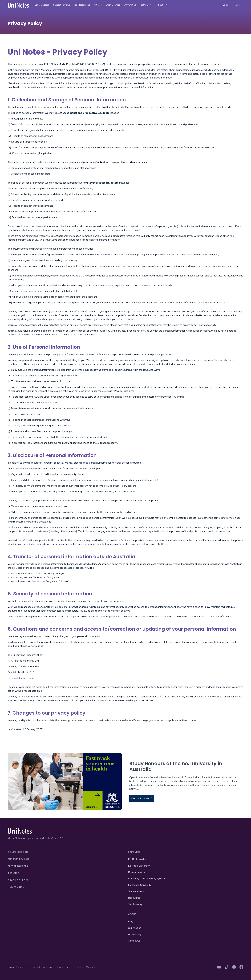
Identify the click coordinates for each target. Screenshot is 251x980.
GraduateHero (136, 891)
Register (237, 5)
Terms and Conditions (40, 967)
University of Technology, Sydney (146, 879)
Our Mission (135, 928)
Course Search (42, 5)
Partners (146, 5)
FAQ (131, 922)
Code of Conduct (86, 967)
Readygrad (134, 898)
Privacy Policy (15, 967)
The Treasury (135, 904)
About (162, 5)
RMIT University (137, 859)
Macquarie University (140, 885)
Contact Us (134, 941)
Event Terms (64, 967)
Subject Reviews (62, 5)
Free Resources (82, 5)
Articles (98, 5)
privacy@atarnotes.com (21, 678)
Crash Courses (113, 5)
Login (226, 5)
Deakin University (138, 872)
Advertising (134, 934)
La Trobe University (139, 866)
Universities (130, 5)
